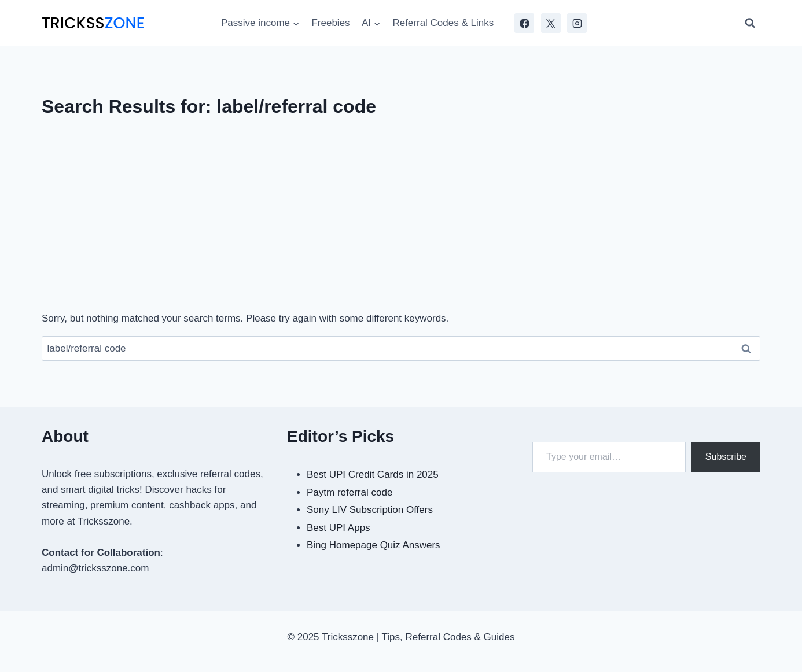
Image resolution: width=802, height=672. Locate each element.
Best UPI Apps (339, 528)
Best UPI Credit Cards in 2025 (373, 475)
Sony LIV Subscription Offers (370, 510)
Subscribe (726, 457)
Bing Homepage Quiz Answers (374, 545)
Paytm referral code (350, 492)
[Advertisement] (401, 220)
